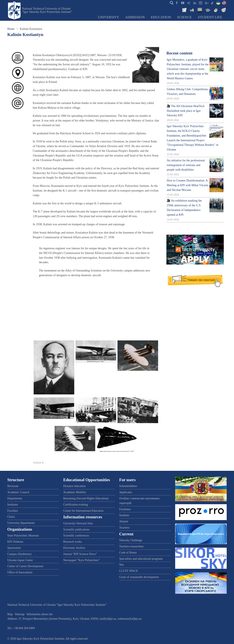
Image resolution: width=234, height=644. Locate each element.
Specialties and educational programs (141, 559)
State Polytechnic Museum (23, 536)
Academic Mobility (75, 492)
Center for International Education (83, 511)
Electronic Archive (74, 548)
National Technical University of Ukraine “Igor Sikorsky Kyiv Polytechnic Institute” (47, 10)
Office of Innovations (20, 572)
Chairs (11, 517)
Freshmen (125, 509)
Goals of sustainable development (139, 577)
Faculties (13, 511)
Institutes (13, 505)
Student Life (210, 17)
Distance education (74, 486)
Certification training (75, 505)
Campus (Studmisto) (19, 554)
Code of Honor (128, 553)
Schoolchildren (128, 486)
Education (161, 17)
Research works (72, 542)
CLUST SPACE (129, 571)
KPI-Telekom (15, 542)
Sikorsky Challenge (131, 540)
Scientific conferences (76, 536)
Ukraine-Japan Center (20, 560)
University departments (21, 523)
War (122, 565)
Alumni (124, 521)
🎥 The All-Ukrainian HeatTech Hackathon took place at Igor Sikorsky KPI (186, 111)
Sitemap (20, 614)
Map (10, 614)
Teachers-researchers (132, 546)
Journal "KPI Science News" (80, 554)
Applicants (126, 492)
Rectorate (13, 486)
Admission (135, 17)
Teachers (124, 528)
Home (11, 29)
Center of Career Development (25, 566)
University (109, 17)
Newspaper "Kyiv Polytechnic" (82, 560)
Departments (15, 498)
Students (124, 515)
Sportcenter (14, 548)
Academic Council (18, 492)
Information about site (40, 614)
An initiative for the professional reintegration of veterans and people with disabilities (186, 165)
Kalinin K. (39, 463)
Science (184, 17)
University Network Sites (78, 523)
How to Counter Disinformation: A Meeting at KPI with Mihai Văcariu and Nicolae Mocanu (188, 185)
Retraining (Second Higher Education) (86, 498)
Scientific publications (76, 530)
